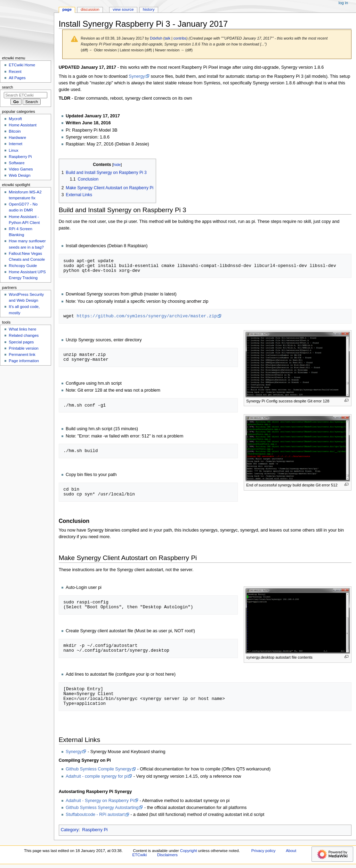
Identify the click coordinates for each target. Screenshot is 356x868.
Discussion (90, 9)
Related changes (24, 335)
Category (70, 830)
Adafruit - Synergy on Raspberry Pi (100, 801)
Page (67, 9)
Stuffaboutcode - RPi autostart (95, 815)
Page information (24, 361)
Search (8, 87)
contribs (180, 38)
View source (123, 9)
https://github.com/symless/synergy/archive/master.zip (147, 316)
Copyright (189, 851)
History (149, 9)
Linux (13, 150)
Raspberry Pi (95, 830)
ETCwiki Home (22, 65)
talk (167, 38)
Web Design (19, 175)
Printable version (23, 348)
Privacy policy (264, 851)
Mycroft (15, 119)
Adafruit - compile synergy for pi (97, 776)
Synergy (137, 76)
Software (17, 163)
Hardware (17, 137)
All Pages (17, 78)
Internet (15, 144)
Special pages (21, 342)
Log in (343, 3)
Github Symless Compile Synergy (99, 769)
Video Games (21, 169)
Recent (15, 72)
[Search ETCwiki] (26, 95)
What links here (22, 329)
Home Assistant (23, 125)
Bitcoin (15, 131)
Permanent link (22, 354)
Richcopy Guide (23, 266)
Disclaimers (167, 855)
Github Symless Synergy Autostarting (102, 808)
